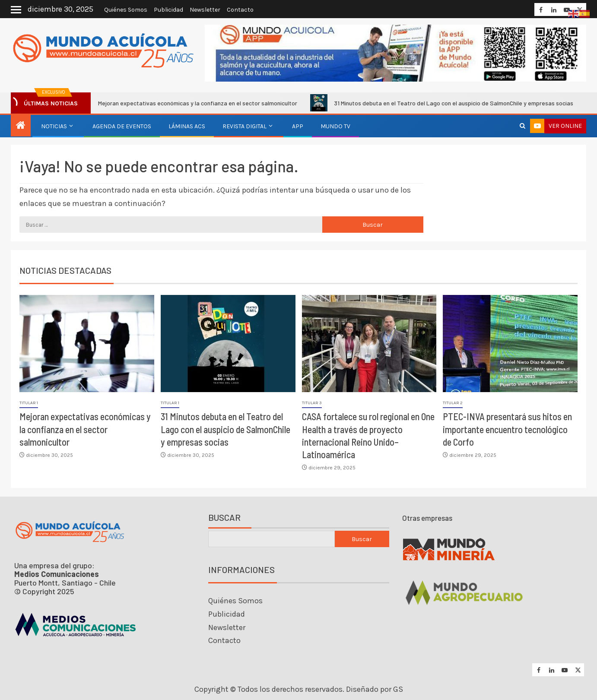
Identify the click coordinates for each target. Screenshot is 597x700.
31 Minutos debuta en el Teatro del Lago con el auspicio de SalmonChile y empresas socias (448, 103)
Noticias (54, 126)
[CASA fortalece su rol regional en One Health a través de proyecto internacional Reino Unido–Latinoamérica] (369, 344)
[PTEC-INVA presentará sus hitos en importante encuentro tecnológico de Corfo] (510, 344)
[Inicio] (21, 126)
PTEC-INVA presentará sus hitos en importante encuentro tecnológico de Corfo (507, 429)
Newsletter (205, 10)
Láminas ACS (187, 126)
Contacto (240, 10)
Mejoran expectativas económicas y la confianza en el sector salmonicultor (192, 103)
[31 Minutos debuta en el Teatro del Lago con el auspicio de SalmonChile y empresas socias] (228, 344)
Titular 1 (29, 403)
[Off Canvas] (16, 10)
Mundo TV (335, 126)
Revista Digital (245, 126)
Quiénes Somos (126, 10)
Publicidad (168, 10)
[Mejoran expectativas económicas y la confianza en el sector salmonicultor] (87, 344)
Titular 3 (312, 403)
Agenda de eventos (122, 126)
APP (298, 126)
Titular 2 (453, 403)
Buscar (224, 518)
